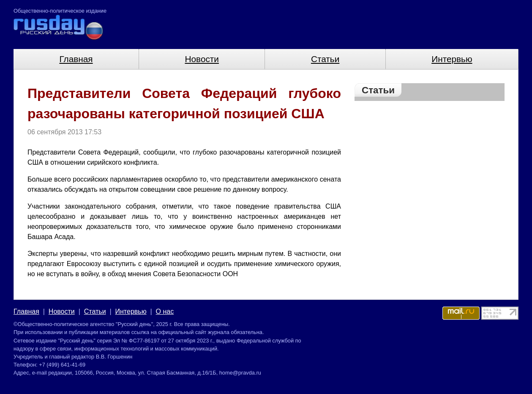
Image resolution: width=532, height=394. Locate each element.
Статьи (325, 59)
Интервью (452, 59)
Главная (76, 59)
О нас (165, 311)
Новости (202, 59)
